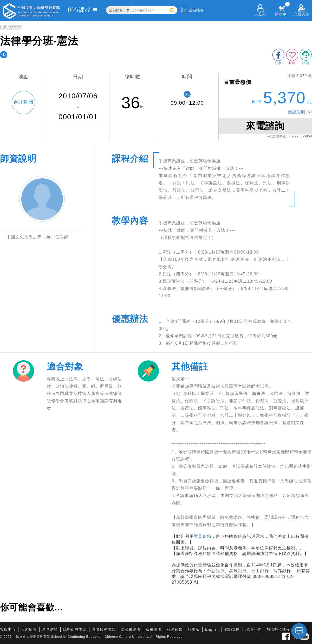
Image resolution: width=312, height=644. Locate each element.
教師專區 (232, 629)
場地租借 (253, 629)
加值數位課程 (278, 629)
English (212, 629)
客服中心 (8, 629)
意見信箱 (203, 536)
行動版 (194, 629)
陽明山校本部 (75, 629)
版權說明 (154, 629)
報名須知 (175, 629)
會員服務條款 (104, 629)
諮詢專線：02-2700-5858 (289, 137)
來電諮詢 (265, 126)
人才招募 (29, 629)
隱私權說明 (131, 629)
